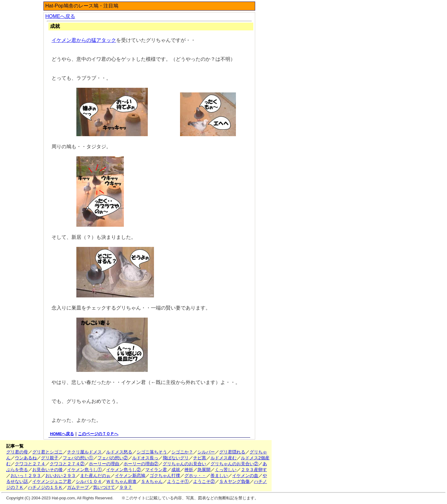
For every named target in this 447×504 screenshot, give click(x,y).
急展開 (204, 470)
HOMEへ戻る (60, 16)
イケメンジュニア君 (52, 481)
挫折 (189, 470)
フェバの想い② (113, 458)
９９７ (126, 487)
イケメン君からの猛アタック (84, 40)
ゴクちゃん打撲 (165, 475)
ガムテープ (78, 487)
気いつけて (104, 487)
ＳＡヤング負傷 (234, 481)
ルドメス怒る (119, 452)
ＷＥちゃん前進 (121, 481)
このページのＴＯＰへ (98, 434)
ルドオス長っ (145, 458)
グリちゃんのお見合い (184, 464)
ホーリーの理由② (141, 464)
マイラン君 (156, 470)
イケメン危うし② (124, 470)
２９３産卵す (254, 470)
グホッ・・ (195, 475)
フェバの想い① (78, 458)
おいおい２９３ (61, 475)
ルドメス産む (223, 458)
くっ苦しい (226, 470)
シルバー (206, 452)
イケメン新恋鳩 (130, 475)
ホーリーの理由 (104, 464)
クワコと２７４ (30, 464)
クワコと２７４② (67, 464)
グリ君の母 (17, 452)
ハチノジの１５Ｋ (45, 487)
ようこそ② (204, 481)
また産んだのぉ (95, 475)
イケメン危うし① (84, 470)
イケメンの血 (245, 475)
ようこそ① (178, 481)
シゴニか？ (182, 452)
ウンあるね (26, 458)
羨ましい (219, 475)
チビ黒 (200, 458)
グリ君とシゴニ (47, 452)
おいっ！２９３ (26, 475)
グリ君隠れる (232, 452)
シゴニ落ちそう (152, 452)
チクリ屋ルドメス (84, 452)
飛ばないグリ (176, 458)
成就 (176, 470)
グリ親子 (50, 458)
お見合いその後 (47, 470)
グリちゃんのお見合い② (234, 464)
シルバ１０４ (89, 481)
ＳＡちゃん (152, 481)
